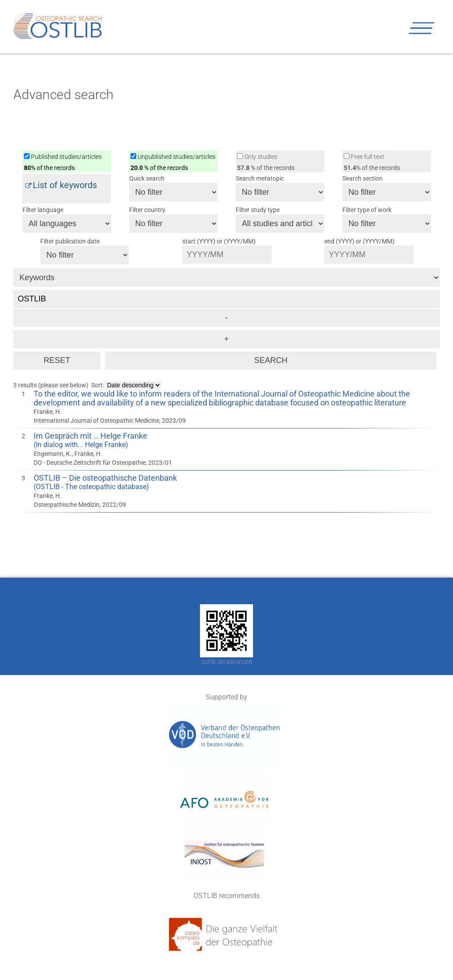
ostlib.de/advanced (227, 662)
